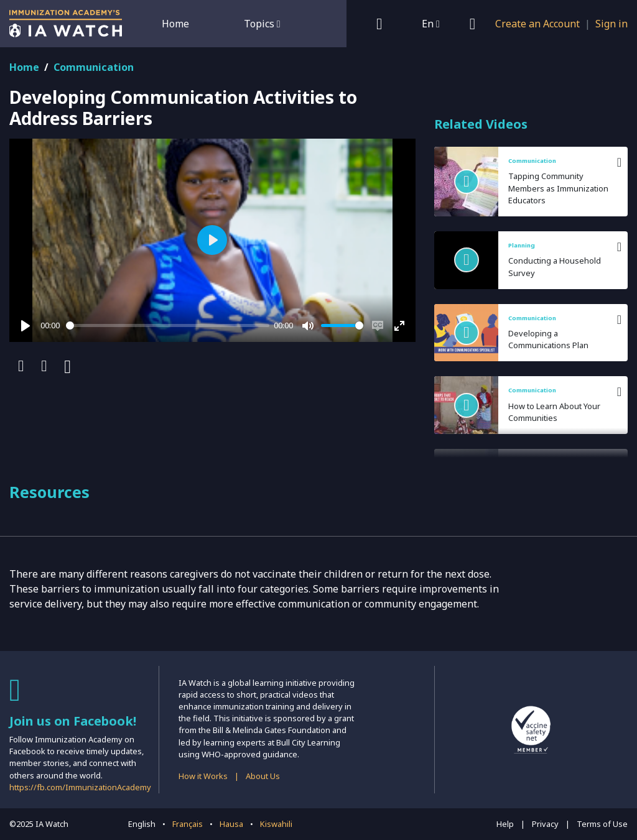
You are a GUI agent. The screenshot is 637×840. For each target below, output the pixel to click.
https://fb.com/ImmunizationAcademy (80, 787)
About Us (263, 776)
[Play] (26, 326)
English (142, 824)
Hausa (231, 824)
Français (188, 824)
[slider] (168, 325)
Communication (94, 67)
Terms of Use (602, 824)
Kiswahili (276, 824)
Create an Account (537, 24)
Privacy (545, 824)
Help (505, 824)
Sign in (611, 24)
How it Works (203, 776)
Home (175, 24)
